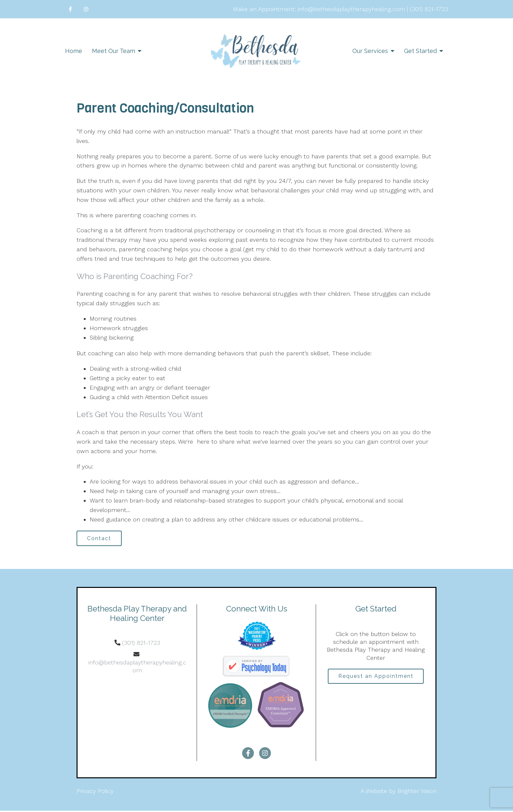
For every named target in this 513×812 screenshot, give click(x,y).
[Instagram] (86, 9)
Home (74, 51)
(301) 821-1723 (141, 644)
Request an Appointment (376, 678)
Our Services (370, 51)
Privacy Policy (95, 792)
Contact (101, 539)
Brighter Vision (417, 792)
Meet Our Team (114, 51)
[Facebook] (70, 9)
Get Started (420, 51)
